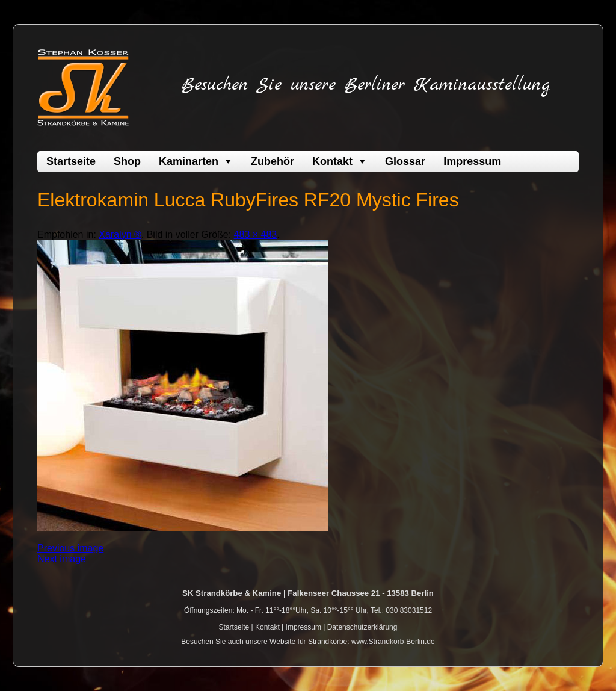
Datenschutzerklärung (362, 627)
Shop (127, 161)
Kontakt (332, 161)
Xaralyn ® (120, 234)
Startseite (71, 161)
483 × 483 (256, 234)
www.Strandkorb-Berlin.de (393, 642)
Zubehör (273, 161)
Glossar (405, 161)
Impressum (472, 161)
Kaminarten (189, 161)
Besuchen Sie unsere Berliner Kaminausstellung (366, 85)
